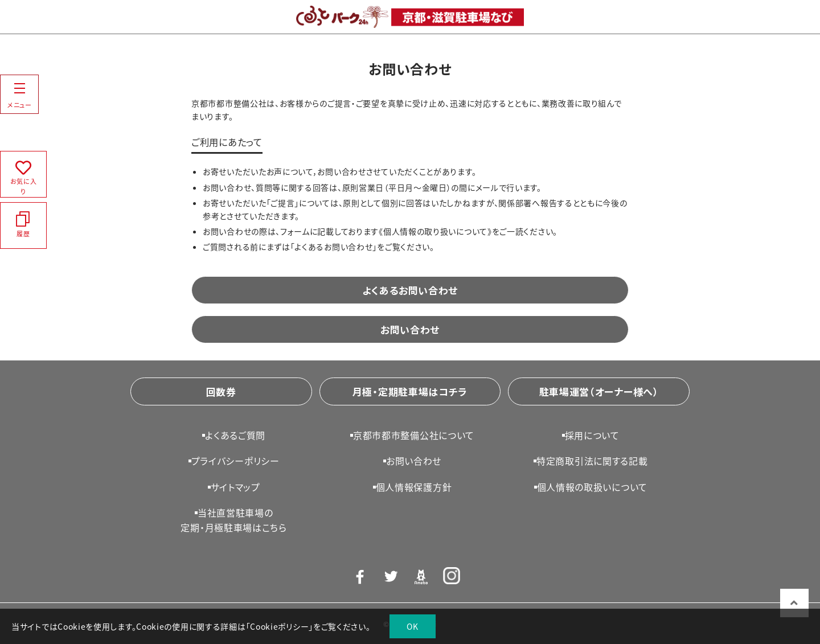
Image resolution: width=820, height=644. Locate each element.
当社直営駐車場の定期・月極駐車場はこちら (233, 520)
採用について (592, 435)
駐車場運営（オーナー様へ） (599, 391)
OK (412, 626)
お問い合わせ (410, 329)
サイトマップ (235, 487)
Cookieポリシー (279, 626)
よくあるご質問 (235, 435)
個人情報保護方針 (414, 487)
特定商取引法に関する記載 (592, 461)
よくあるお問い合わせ (410, 290)
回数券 (221, 391)
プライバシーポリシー (235, 461)
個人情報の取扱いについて (592, 487)
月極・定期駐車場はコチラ (410, 391)
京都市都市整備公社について (414, 435)
